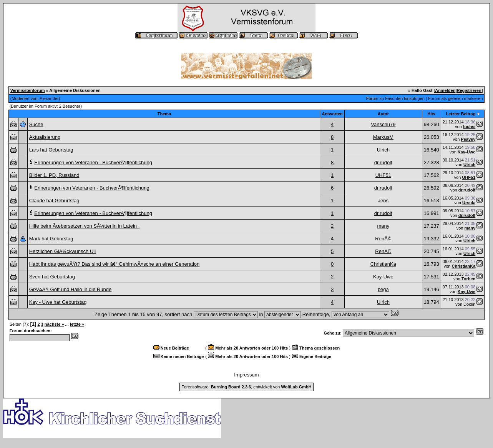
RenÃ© (383, 239)
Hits (431, 114)
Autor (383, 114)
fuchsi (469, 127)
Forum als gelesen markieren (455, 98)
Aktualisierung (45, 137)
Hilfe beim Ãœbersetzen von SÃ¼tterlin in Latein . (85, 226)
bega (383, 289)
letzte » (77, 324)
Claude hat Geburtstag (54, 201)
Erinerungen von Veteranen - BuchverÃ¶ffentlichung (92, 188)
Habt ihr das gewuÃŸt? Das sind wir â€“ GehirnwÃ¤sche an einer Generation (115, 264)
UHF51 (383, 175)
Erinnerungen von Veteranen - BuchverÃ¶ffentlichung (93, 162)
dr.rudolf (383, 162)
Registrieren (469, 90)
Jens (383, 201)
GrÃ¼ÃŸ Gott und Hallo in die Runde (71, 289)
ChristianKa (383, 264)
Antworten (332, 114)
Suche (36, 124)
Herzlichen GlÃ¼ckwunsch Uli (62, 251)
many (383, 226)
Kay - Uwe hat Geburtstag (58, 302)
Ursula (469, 203)
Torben (468, 279)
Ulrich (383, 150)
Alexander (49, 98)
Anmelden (445, 90)
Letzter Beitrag (461, 114)
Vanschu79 (383, 124)
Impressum (246, 375)
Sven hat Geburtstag (52, 277)
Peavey (468, 139)
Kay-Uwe (466, 152)
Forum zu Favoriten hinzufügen (395, 98)
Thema (164, 114)
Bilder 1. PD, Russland (54, 175)
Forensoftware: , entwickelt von (246, 387)
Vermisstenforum (28, 90)
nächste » (54, 324)
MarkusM (383, 137)
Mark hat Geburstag (51, 239)
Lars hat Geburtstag (51, 150)
